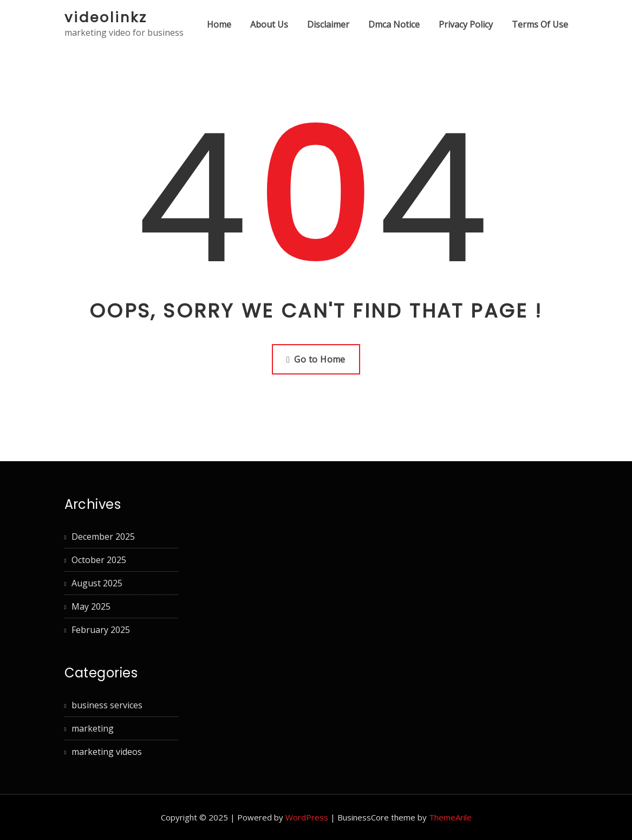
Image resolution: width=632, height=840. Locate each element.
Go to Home (316, 359)
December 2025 (103, 537)
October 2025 (99, 560)
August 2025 (97, 583)
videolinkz (106, 17)
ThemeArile (450, 817)
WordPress (307, 817)
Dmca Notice (394, 24)
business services (107, 705)
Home (219, 24)
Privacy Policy (466, 24)
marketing (93, 728)
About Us (269, 24)
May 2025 (91, 606)
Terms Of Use (540, 24)
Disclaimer (328, 24)
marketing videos (107, 752)
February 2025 (101, 630)
